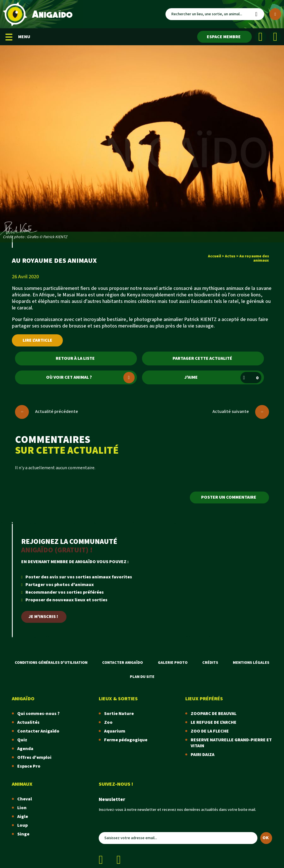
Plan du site (142, 677)
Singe (23, 834)
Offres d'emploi (34, 758)
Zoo (108, 722)
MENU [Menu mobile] (18, 37)
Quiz (22, 740)
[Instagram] (275, 37)
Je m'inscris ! (43, 617)
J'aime (223, 378)
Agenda (25, 749)
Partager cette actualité (202, 358)
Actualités (28, 722)
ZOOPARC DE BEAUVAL (214, 714)
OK (266, 838)
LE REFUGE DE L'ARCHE (214, 722)
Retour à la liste (75, 358)
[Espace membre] (224, 37)
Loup (22, 825)
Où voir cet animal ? (90, 378)
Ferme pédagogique (126, 740)
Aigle (23, 817)
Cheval (25, 799)
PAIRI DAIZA (203, 755)
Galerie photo (173, 663)
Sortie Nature (119, 714)
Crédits (210, 663)
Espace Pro (29, 766)
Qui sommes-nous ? (38, 714)
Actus (230, 256)
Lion (22, 808)
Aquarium (115, 731)
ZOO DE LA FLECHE (210, 731)
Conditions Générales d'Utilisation (51, 663)
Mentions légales (251, 663)
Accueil (214, 256)
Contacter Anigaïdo (122, 663)
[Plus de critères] (275, 14)
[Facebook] (261, 37)
